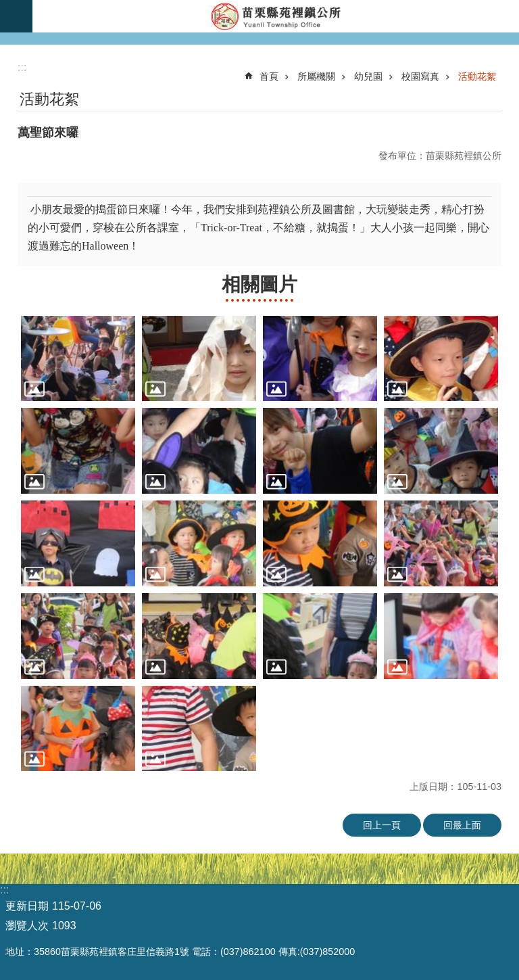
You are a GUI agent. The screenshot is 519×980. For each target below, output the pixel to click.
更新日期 (27, 906)
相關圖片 (259, 284)
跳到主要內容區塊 (7, 7)
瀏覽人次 (27, 926)
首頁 (269, 76)
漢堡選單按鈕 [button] (16, 16)
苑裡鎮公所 (276, 16)
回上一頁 (382, 825)
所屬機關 (316, 76)
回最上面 (462, 825)
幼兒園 (368, 76)
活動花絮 (477, 76)
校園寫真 (420, 76)
